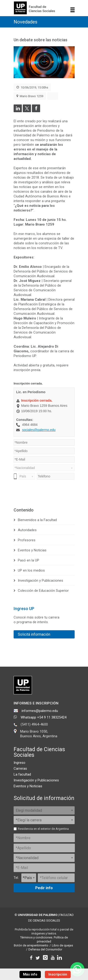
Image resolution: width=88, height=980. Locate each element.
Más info (30, 974)
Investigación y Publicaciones (40, 580)
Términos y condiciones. (37, 937)
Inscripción (58, 974)
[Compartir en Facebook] (36, 111)
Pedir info (44, 888)
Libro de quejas (62, 945)
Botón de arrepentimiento (31, 945)
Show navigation (73, 10)
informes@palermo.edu (40, 711)
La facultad (22, 774)
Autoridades (27, 530)
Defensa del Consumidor (45, 949)
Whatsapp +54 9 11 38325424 (44, 717)
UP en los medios (31, 570)
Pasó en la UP (29, 560)
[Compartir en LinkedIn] (18, 111)
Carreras (20, 769)
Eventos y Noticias (32, 550)
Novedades (25, 22)
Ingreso (19, 763)
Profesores (27, 540)
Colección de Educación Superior (43, 591)
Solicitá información (34, 634)
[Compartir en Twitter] (27, 111)
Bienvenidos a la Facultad (37, 520)
